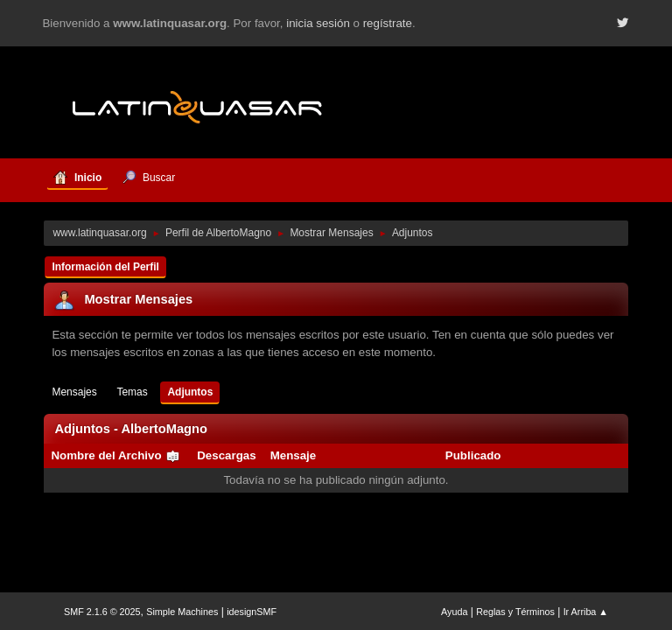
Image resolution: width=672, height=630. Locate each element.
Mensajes (74, 392)
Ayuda (454, 612)
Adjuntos (190, 392)
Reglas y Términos (515, 612)
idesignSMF (252, 612)
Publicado (473, 455)
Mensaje (294, 455)
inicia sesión (318, 23)
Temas (132, 392)
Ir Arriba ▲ (586, 612)
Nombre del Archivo (115, 455)
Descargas (226, 455)
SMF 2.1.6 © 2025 (102, 612)
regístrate (388, 23)
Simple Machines (182, 612)
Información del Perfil (105, 267)
